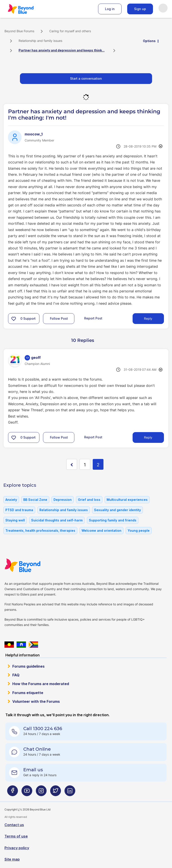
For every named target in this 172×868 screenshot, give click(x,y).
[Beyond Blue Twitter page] (56, 792)
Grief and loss (89, 500)
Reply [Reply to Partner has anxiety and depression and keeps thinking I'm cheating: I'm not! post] (148, 318)
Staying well (15, 520)
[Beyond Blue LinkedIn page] (70, 792)
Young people (139, 530)
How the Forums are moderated (41, 684)
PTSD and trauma (19, 510)
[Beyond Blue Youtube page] (27, 792)
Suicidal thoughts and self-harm (57, 520)
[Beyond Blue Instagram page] (41, 792)
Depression (63, 500)
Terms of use (16, 836)
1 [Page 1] (85, 465)
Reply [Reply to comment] (148, 437)
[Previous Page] (72, 464)
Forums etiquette (28, 693)
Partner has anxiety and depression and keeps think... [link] (62, 50)
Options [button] (149, 41)
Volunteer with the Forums (36, 701)
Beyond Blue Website (31, 565)
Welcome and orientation (101, 530)
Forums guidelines (28, 666)
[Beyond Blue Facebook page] (13, 792)
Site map (12, 859)
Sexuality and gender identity (117, 510)
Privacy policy (17, 848)
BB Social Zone (35, 500)
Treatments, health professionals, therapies (40, 530)
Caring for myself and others (70, 31)
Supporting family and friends (113, 520)
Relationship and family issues (40, 41)
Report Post (93, 318)
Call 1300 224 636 (43, 729)
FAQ (16, 675)
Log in (110, 9)
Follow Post (59, 318)
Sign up (140, 9)
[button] (14, 319)
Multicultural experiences (127, 500)
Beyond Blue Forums (27, 9)
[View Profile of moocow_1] (34, 134)
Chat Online (37, 749)
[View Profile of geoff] (36, 358)
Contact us (14, 825)
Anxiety (11, 500)
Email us (33, 770)
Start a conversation (86, 78)
